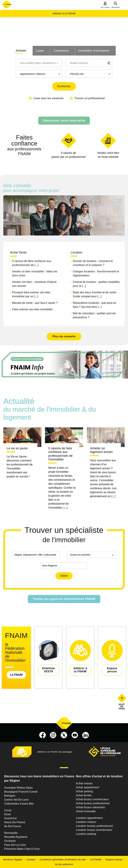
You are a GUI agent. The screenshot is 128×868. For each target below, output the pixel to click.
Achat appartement (88, 787)
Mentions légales (13, 859)
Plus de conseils (64, 336)
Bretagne (10, 796)
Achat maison (84, 783)
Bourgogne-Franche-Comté (21, 792)
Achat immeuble (86, 811)
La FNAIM (16, 675)
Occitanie (10, 841)
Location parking (86, 834)
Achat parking (84, 791)
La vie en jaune (17, 448)
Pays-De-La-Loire (15, 845)
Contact (31, 859)
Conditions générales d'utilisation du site (63, 859)
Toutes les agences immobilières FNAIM (64, 599)
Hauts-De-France (15, 822)
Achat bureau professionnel (93, 803)
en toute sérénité (108, 155)
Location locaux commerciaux (94, 830)
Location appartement (89, 818)
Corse (8, 810)
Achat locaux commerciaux (92, 799)
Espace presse (114, 859)
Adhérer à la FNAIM (64, 13)
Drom (7, 814)
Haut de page (122, 706)
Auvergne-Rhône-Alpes (18, 788)
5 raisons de (68, 155)
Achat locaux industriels (90, 807)
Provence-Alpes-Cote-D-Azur (22, 849)
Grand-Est (10, 818)
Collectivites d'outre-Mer (19, 804)
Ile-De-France (13, 826)
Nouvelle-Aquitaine (16, 837)
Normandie (11, 833)
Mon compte (105, 7)
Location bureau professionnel (94, 826)
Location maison (86, 822)
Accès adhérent (64, 864)
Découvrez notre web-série (64, 121)
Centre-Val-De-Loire (16, 800)
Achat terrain (84, 795)
